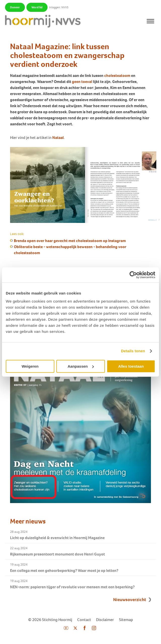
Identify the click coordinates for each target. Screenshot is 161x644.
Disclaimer (105, 620)
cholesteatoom (117, 76)
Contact (84, 620)
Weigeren (30, 366)
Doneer (15, 7)
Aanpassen (81, 366)
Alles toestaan (131, 366)
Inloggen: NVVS (59, 7)
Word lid (37, 7)
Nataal (58, 138)
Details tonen (133, 351)
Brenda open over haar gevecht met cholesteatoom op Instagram (70, 241)
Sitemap (126, 620)
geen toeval (82, 82)
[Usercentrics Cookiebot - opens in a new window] (133, 275)
